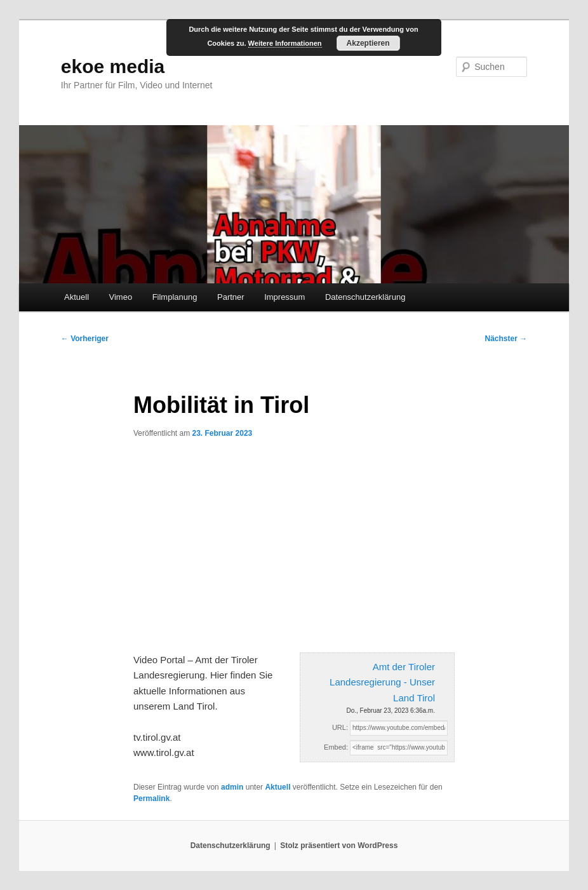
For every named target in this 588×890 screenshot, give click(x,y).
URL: (340, 727)
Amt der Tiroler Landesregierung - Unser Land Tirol (382, 682)
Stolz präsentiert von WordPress (339, 846)
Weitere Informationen (285, 43)
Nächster (506, 339)
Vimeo (121, 297)
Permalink (151, 799)
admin (232, 787)
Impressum (284, 297)
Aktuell (77, 297)
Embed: (336, 747)
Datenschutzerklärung (365, 297)
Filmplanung (175, 297)
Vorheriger (85, 339)
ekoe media (113, 66)
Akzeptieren (368, 43)
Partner (231, 297)
